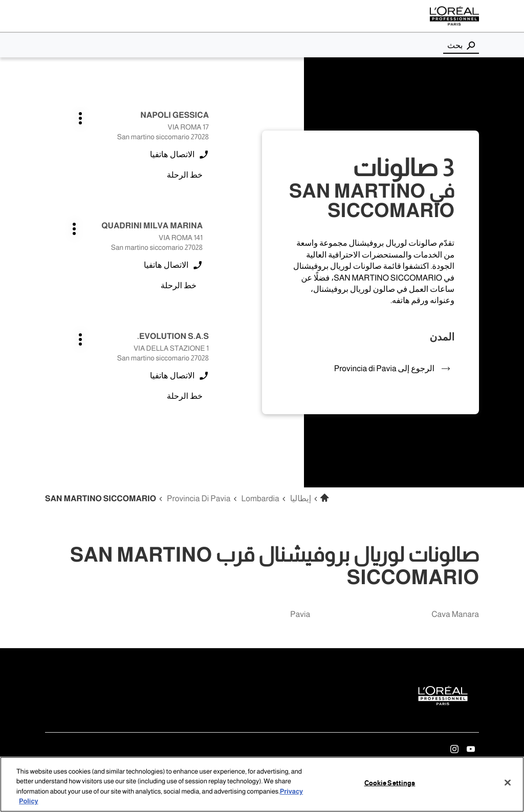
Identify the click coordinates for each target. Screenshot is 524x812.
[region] (262, 784)
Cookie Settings (390, 783)
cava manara (455, 615)
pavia (300, 615)
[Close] (508, 782)
